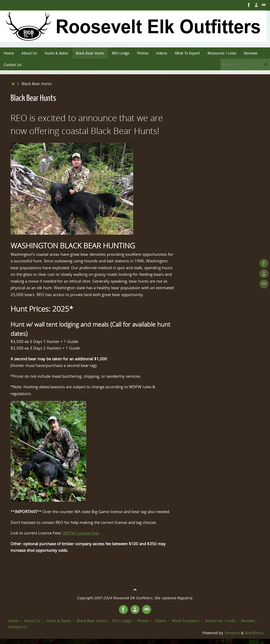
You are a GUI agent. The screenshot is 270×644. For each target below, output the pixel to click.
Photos (143, 621)
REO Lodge (122, 621)
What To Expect (185, 621)
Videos (160, 621)
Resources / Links (220, 621)
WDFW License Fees (81, 533)
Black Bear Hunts (92, 621)
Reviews (248, 621)
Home (13, 621)
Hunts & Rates (58, 621)
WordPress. (255, 633)
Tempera (232, 633)
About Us (32, 621)
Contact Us (18, 627)
